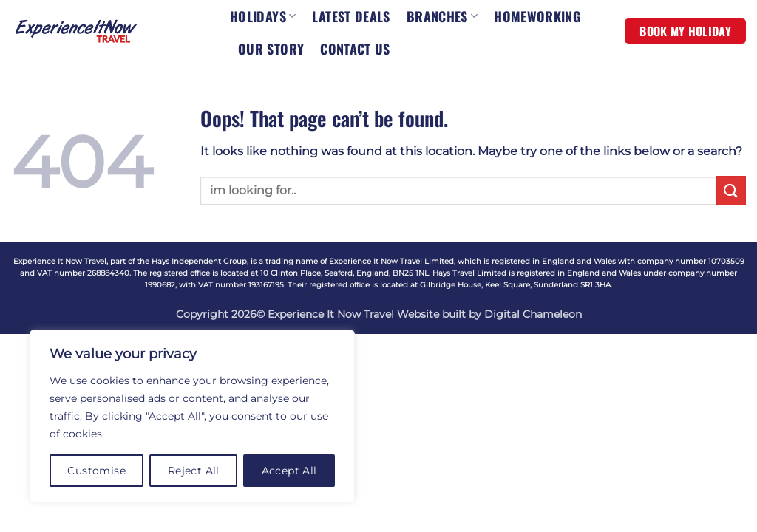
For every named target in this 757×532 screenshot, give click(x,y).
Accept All (289, 471)
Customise (96, 471)
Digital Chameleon (533, 314)
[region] (192, 416)
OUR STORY (271, 49)
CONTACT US (355, 49)
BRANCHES (442, 16)
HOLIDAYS (263, 16)
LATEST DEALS (351, 16)
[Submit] (731, 190)
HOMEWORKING (537, 16)
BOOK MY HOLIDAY (685, 31)
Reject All (194, 471)
